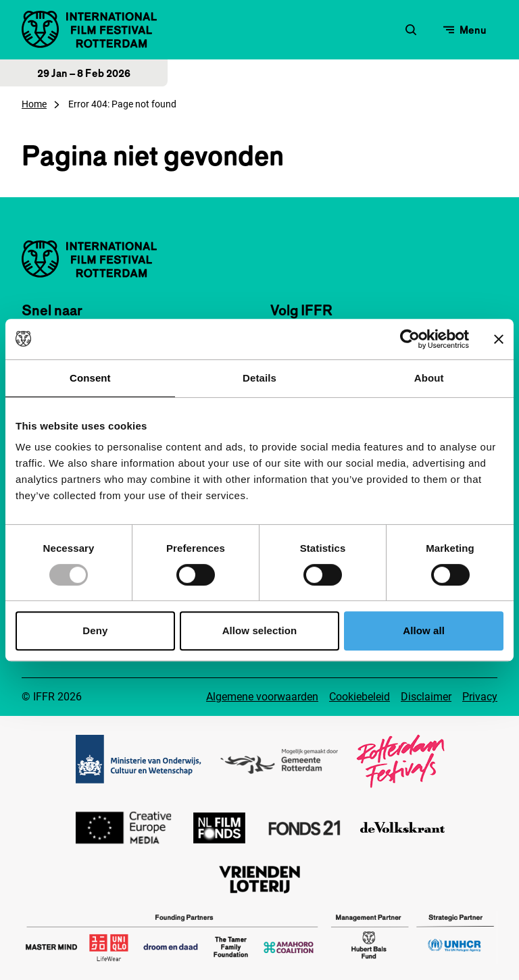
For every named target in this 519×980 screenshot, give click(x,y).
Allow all (424, 630)
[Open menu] (465, 30)
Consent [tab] (90, 378)
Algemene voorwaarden (262, 697)
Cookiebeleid (360, 697)
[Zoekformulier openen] (411, 30)
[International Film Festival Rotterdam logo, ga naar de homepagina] (89, 29)
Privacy (480, 697)
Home (34, 104)
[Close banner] (499, 339)
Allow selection (260, 630)
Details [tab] (259, 378)
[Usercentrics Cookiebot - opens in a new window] (410, 339)
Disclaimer (426, 697)
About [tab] (429, 378)
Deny (95, 630)
